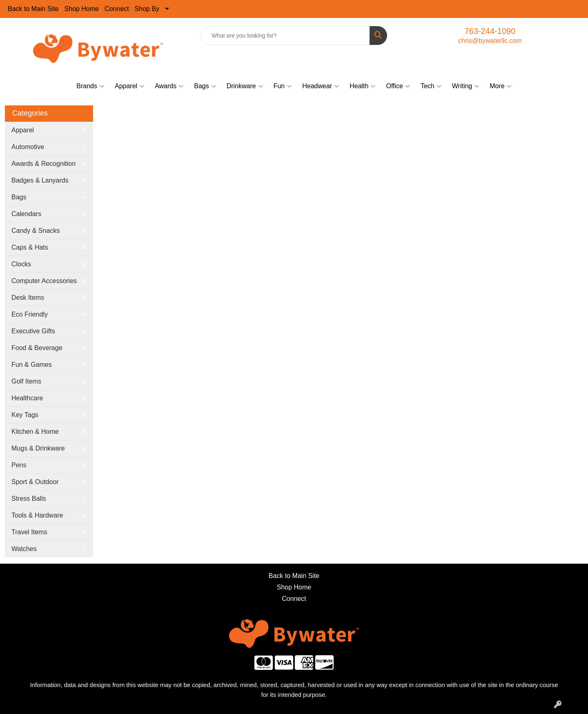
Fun (283, 86)
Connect (117, 9)
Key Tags (25, 415)
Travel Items (29, 532)
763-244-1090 (490, 31)
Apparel (129, 86)
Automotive (28, 147)
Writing (466, 86)
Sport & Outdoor (35, 482)
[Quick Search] (285, 36)
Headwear (321, 86)
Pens (19, 465)
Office (398, 86)
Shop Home (82, 9)
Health (362, 86)
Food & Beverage (37, 348)
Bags (205, 86)
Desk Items (28, 298)
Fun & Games (32, 365)
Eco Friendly (30, 314)
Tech (431, 86)
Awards (169, 86)
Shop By (147, 9)
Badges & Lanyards (40, 180)
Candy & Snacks (36, 231)
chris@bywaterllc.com (490, 41)
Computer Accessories (44, 281)
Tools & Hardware (37, 515)
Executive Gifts (33, 331)
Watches (24, 549)
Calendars (26, 214)
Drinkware (245, 86)
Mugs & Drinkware (38, 448)
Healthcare (27, 398)
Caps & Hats (30, 247)
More (500, 86)
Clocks (21, 264)
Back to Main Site (33, 9)
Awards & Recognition (43, 164)
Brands (90, 86)
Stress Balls (29, 499)
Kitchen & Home (35, 432)
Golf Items (26, 381)
